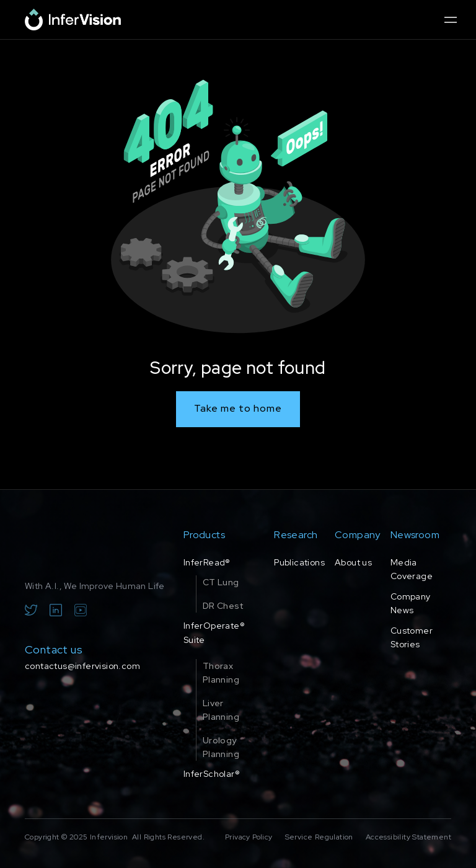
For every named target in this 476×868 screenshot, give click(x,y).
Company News (411, 603)
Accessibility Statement (408, 837)
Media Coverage (412, 569)
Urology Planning (221, 747)
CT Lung (221, 582)
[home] (73, 20)
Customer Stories (412, 637)
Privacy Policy (249, 837)
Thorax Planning (221, 673)
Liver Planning (221, 710)
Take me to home (238, 408)
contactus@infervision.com (82, 666)
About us (353, 562)
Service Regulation (319, 837)
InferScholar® (212, 774)
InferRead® (207, 562)
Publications (299, 562)
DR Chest (223, 606)
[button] (450, 20)
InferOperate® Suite (214, 632)
